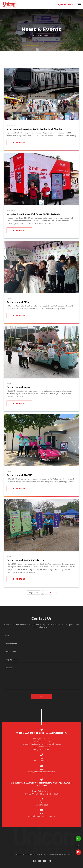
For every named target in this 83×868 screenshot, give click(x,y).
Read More (19, 142)
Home (35, 35)
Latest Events (11, 125)
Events (9, 298)
